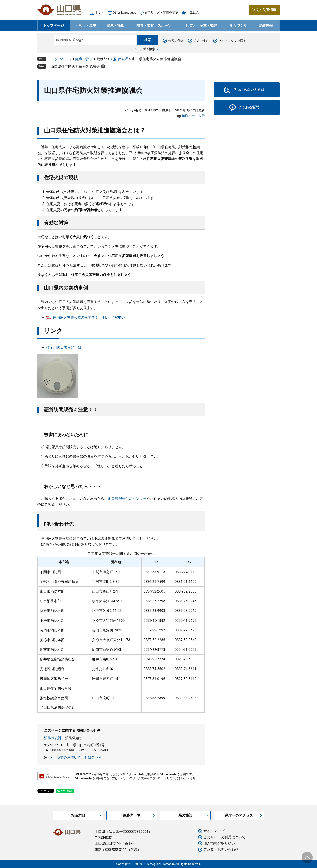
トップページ (53, 25)
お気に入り (194, 13)
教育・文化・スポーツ (154, 25)
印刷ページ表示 (193, 116)
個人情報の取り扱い (219, 843)
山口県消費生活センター (127, 499)
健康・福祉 (115, 25)
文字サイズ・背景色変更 (161, 13)
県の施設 (185, 815)
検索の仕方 (176, 41)
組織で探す (201, 41)
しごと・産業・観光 (201, 25)
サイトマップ (214, 831)
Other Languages (124, 13)
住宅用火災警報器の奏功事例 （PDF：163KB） (90, 317)
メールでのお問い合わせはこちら (76, 757)
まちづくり (238, 25)
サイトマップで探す (232, 41)
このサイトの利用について (225, 837)
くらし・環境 (86, 25)
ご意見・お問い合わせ (221, 849)
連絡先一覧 (132, 815)
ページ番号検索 (144, 49)
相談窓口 (78, 815)
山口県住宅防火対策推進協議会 (75, 67)
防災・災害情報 (264, 10)
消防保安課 (120, 59)
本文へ (100, 13)
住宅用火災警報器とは (64, 347)
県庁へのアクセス (239, 815)
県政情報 (266, 25)
